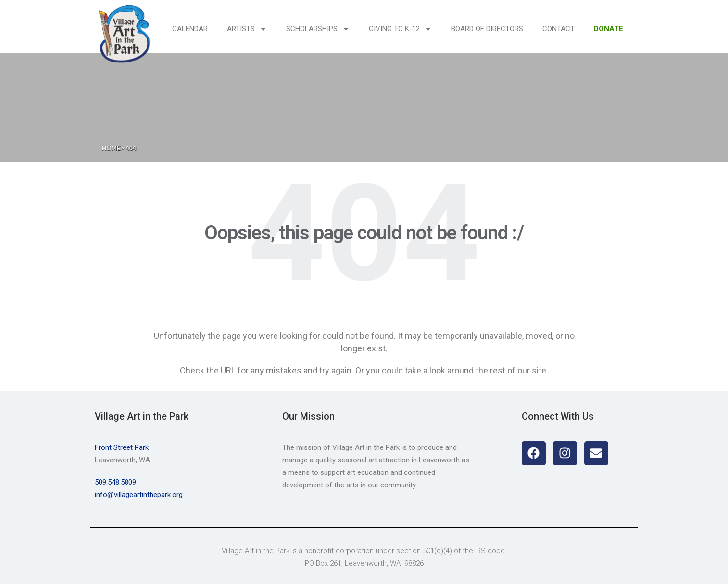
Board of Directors (487, 29)
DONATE (609, 29)
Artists (247, 29)
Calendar (190, 29)
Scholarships (318, 29)
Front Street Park (122, 447)
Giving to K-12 (400, 29)
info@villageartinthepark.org (139, 495)
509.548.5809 (115, 482)
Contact (559, 29)
